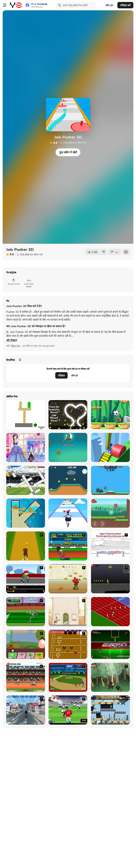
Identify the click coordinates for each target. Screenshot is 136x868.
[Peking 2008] (26, 677)
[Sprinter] (110, 612)
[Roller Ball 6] (110, 513)
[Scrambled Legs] (68, 644)
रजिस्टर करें (125, 5)
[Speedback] (110, 644)
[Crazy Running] (26, 710)
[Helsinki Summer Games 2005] (68, 546)
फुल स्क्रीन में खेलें (68, 152)
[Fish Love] (26, 513)
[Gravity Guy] (110, 710)
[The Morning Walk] (68, 612)
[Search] (59, 5)
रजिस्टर (61, 375)
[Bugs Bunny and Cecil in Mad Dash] (26, 612)
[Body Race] (68, 513)
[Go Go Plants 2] (26, 644)
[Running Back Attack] (68, 710)
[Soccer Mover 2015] (110, 415)
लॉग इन (75, 375)
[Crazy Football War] (110, 480)
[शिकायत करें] (114, 252)
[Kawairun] (110, 677)
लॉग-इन (109, 5)
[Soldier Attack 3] (68, 447)
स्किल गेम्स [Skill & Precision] (16, 346)
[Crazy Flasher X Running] (110, 579)
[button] (12, 340)
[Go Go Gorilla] (26, 480)
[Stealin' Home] (68, 677)
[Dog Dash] (26, 546)
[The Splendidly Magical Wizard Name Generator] (68, 415)
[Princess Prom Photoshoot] (26, 447)
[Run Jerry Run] (68, 579)
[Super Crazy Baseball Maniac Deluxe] (110, 546)
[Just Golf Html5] (68, 480)
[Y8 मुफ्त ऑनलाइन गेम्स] (16, 5)
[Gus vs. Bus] (26, 579)
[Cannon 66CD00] (26, 415)
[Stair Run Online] (110, 447)
